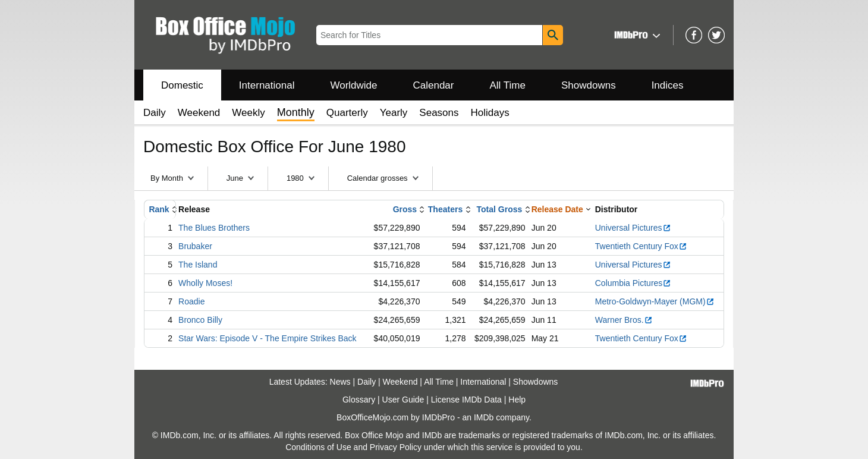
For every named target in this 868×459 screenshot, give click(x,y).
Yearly (394, 113)
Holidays (490, 113)
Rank (159, 209)
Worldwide (353, 85)
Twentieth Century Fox (641, 246)
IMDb (484, 417)
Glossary (359, 400)
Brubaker (195, 246)
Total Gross (500, 209)
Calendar (434, 85)
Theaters (445, 209)
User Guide (403, 400)
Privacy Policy (396, 447)
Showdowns (589, 85)
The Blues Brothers (214, 228)
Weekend (199, 113)
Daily (155, 113)
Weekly (248, 113)
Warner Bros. (624, 320)
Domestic (182, 85)
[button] (636, 35)
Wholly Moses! (205, 283)
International (267, 85)
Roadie (191, 301)
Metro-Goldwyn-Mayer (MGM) (655, 301)
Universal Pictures (633, 228)
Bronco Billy (200, 320)
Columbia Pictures (633, 283)
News (340, 382)
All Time (508, 85)
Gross (405, 209)
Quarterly (347, 113)
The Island (198, 265)
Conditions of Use (318, 447)
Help (517, 400)
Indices (668, 85)
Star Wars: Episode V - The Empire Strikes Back (268, 338)
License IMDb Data (466, 400)
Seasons (439, 113)
